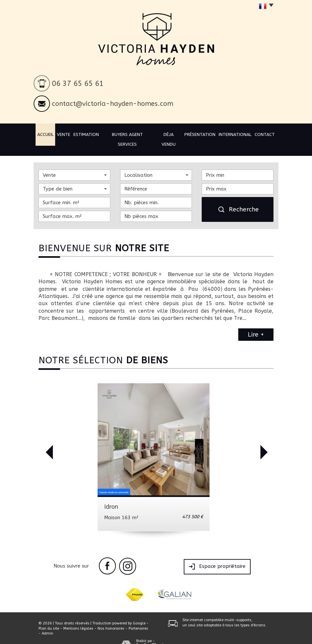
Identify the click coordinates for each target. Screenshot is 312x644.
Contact (262, 134)
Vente (69, 134)
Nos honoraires (111, 617)
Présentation (200, 134)
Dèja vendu (169, 134)
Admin (47, 622)
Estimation (92, 134)
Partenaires (138, 617)
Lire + (256, 323)
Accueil (49, 134)
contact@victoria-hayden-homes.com (113, 104)
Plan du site (49, 617)
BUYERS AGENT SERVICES (130, 134)
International (233, 134)
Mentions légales (78, 617)
